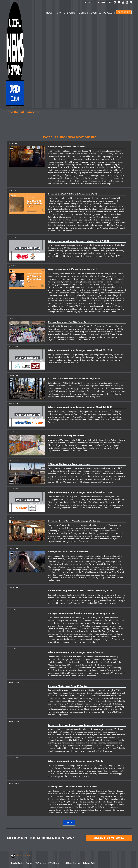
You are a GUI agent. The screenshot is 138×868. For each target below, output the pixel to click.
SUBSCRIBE (124, 12)
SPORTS (61, 13)
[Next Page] (69, 823)
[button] (51, 13)
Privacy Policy (90, 863)
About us (90, 2)
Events (71, 13)
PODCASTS (109, 13)
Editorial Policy (17, 863)
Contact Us (105, 2)
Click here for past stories (109, 838)
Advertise (95, 13)
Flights (82, 13)
